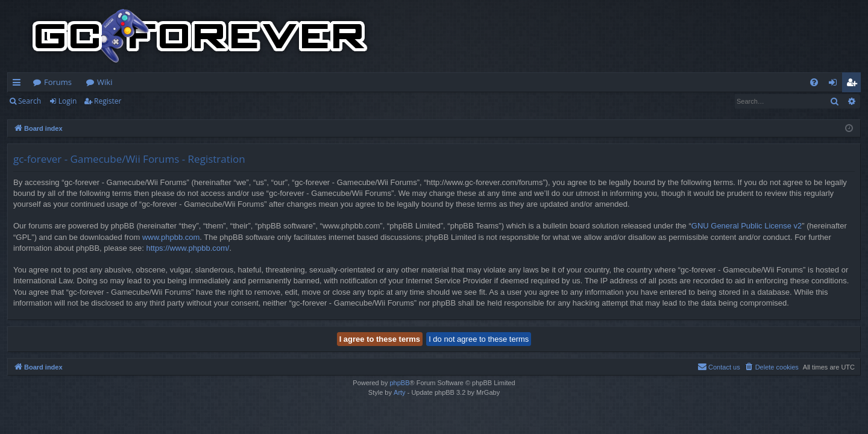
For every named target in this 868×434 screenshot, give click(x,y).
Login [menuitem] (835, 84)
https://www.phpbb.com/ (187, 248)
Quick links (19, 84)
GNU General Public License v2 (747, 226)
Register (108, 101)
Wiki (105, 82)
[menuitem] (814, 82)
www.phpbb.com (171, 237)
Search (30, 101)
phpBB (399, 383)
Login (68, 101)
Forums (58, 82)
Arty (400, 392)
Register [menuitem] (854, 84)
